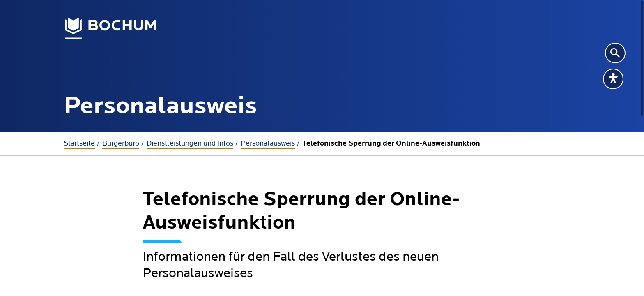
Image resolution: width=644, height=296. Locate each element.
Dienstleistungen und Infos (190, 143)
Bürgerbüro (121, 143)
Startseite (79, 143)
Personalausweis (268, 143)
